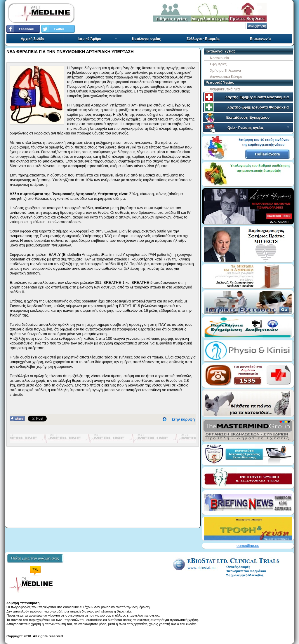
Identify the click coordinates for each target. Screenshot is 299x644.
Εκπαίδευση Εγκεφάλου (248, 117)
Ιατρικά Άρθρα (98, 39)
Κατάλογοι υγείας (146, 39)
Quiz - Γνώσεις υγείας (259, 128)
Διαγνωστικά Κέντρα (226, 77)
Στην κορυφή (183, 419)
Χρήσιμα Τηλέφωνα (225, 71)
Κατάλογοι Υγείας (220, 51)
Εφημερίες (218, 64)
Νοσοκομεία (220, 58)
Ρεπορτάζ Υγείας (220, 83)
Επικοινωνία (260, 39)
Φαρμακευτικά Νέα (225, 89)
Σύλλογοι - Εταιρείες (203, 39)
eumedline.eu (248, 546)
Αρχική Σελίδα (33, 39)
